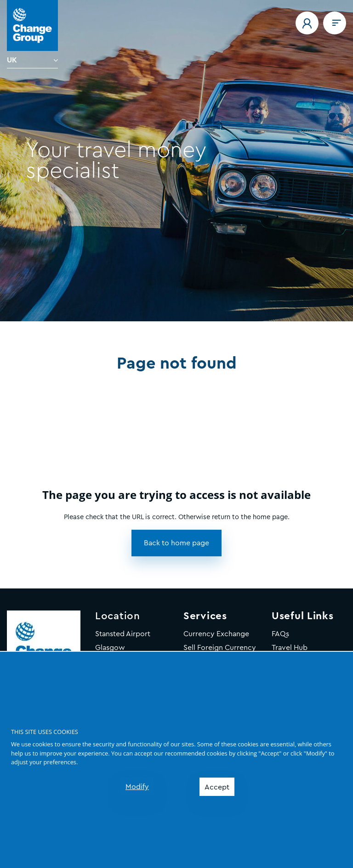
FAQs (280, 634)
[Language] (32, 60)
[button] (307, 23)
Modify (137, 787)
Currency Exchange (216, 634)
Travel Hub (290, 648)
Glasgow (110, 648)
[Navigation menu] (335, 23)
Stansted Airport (123, 634)
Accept (217, 787)
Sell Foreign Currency (220, 648)
